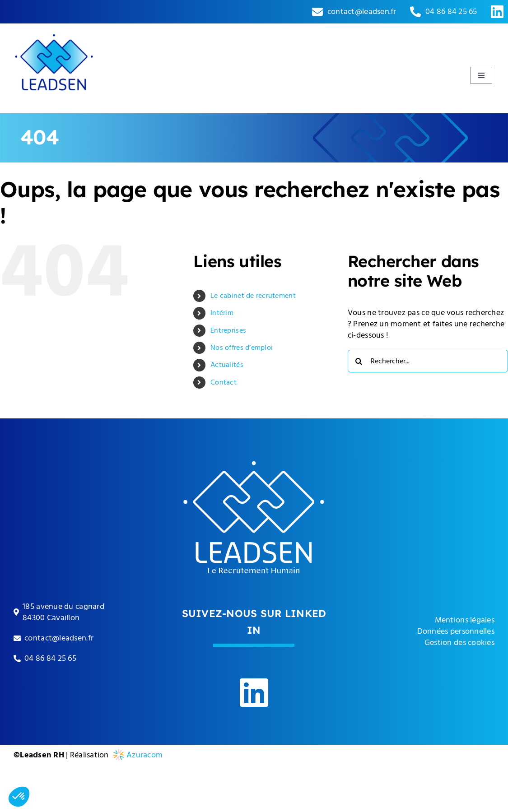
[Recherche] (359, 361)
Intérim (222, 313)
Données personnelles (456, 631)
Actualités (227, 365)
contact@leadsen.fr (362, 12)
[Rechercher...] (428, 361)
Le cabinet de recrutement (253, 296)
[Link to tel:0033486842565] (415, 12)
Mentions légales (465, 620)
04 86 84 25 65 (451, 12)
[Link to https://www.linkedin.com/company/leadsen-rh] (497, 12)
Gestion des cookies (459, 643)
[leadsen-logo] (54, 27)
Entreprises (228, 330)
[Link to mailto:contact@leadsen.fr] (317, 12)
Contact (224, 382)
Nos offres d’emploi (242, 348)
